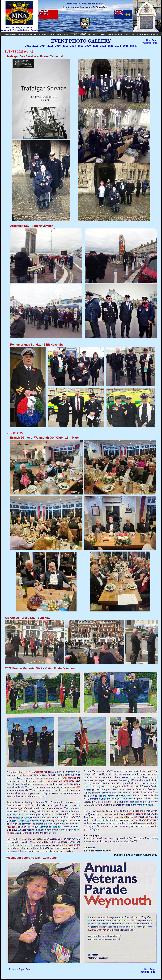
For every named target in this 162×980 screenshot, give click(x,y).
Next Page (152, 40)
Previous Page (149, 43)
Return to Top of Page (20, 969)
